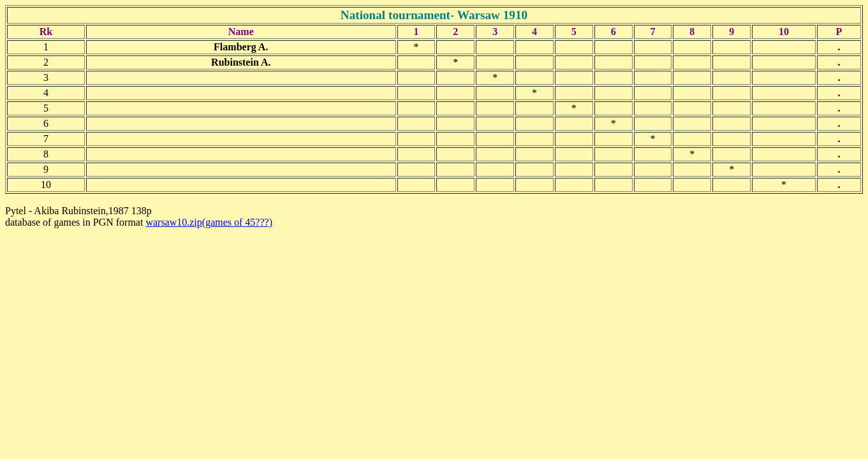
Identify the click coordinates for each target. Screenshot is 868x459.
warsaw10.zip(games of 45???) (209, 222)
